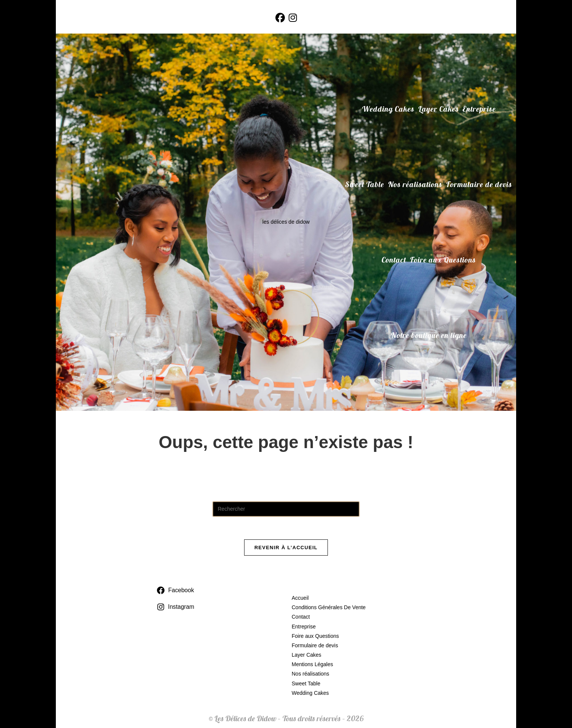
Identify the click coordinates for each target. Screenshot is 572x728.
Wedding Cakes (310, 693)
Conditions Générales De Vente (329, 607)
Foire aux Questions (315, 636)
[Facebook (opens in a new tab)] (280, 18)
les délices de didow (286, 222)
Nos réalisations (311, 674)
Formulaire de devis (315, 645)
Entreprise (304, 627)
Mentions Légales (312, 664)
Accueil (300, 598)
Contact (301, 617)
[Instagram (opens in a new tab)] (293, 18)
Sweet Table (306, 683)
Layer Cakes (307, 655)
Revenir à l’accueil (286, 548)
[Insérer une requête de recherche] (286, 509)
